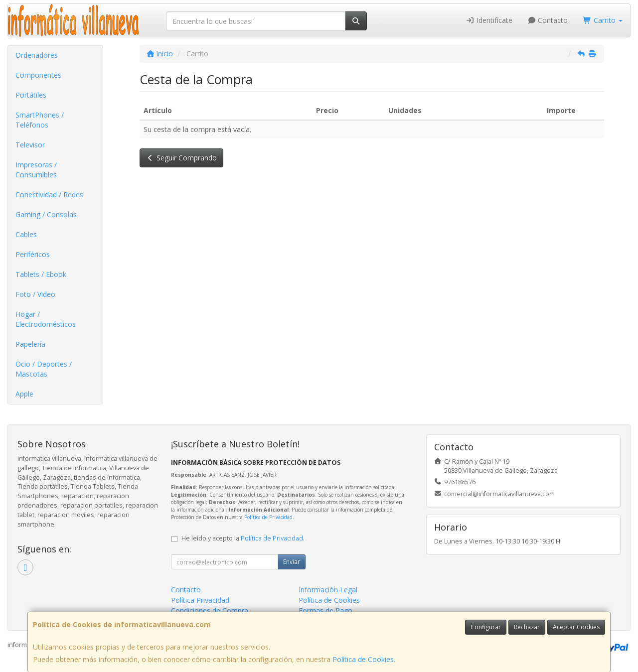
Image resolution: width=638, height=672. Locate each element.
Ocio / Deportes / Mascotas (44, 369)
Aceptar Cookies (576, 627)
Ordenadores (37, 55)
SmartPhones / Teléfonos (40, 120)
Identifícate (489, 20)
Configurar (486, 627)
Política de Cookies (363, 659)
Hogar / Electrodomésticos (46, 319)
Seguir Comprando (182, 158)
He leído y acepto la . (243, 538)
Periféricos (33, 254)
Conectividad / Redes (49, 195)
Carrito (603, 20)
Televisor (30, 145)
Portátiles (31, 95)
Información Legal (328, 590)
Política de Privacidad (268, 517)
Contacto (548, 20)
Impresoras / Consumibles (36, 170)
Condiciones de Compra (210, 610)
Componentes (38, 75)
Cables (26, 234)
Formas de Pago (325, 610)
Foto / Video (35, 294)
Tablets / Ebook (41, 274)
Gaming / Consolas (46, 214)
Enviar (292, 562)
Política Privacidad (200, 600)
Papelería (30, 344)
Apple (24, 394)
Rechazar (527, 627)
